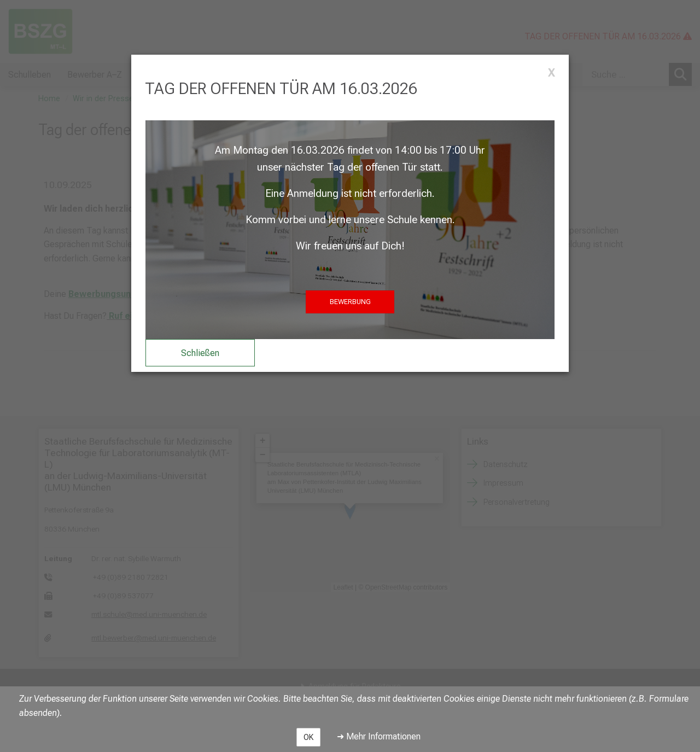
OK (308, 737)
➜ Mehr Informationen (379, 736)
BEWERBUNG (350, 302)
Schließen (200, 353)
